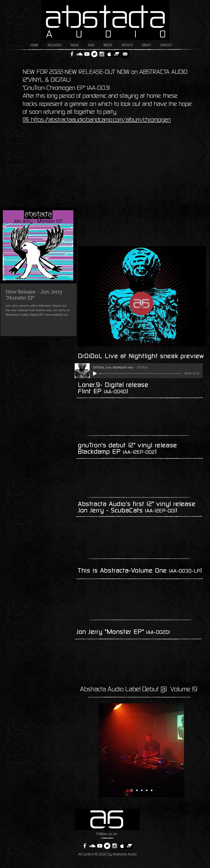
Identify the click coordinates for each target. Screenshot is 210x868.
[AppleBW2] (109, 54)
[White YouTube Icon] (87, 54)
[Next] (178, 750)
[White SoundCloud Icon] (79, 54)
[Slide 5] (152, 790)
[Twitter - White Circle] (94, 54)
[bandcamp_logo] (117, 54)
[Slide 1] (132, 790)
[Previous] (105, 750)
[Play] (95, 373)
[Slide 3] (142, 790)
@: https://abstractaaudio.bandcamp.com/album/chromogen (97, 120)
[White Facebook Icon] (72, 54)
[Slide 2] (137, 790)
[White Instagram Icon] (102, 54)
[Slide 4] (147, 790)
